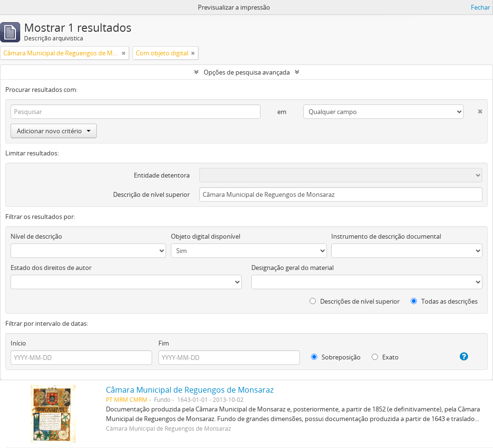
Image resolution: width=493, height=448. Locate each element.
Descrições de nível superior (355, 301)
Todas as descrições (444, 301)
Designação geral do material (292, 268)
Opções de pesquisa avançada (247, 72)
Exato (385, 357)
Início (18, 343)
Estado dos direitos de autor (51, 268)
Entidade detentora (162, 175)
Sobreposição (336, 357)
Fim (164, 343)
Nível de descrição (36, 236)
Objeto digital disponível (206, 236)
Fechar (480, 7)
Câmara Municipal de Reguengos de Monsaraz (190, 390)
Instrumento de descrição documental (386, 236)
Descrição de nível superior (151, 194)
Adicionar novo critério (54, 131)
